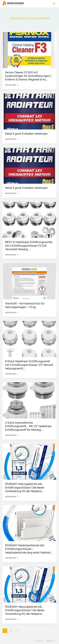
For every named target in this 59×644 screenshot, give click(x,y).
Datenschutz (51, 641)
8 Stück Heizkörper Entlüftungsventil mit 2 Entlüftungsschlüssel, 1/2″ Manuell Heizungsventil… (29, 365)
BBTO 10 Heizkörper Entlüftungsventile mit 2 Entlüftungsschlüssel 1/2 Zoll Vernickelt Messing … (29, 246)
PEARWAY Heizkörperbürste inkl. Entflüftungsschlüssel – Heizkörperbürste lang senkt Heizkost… (29, 549)
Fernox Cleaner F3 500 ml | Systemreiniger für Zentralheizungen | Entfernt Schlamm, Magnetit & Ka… (28, 76)
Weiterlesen (12, 85)
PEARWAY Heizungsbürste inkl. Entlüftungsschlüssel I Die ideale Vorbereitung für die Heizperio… (25, 488)
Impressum (40, 641)
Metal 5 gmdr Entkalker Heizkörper (26, 134)
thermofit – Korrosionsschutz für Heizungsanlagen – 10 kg (25, 305)
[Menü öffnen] (54, 4)
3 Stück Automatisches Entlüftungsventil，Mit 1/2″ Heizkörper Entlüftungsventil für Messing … (28, 426)
